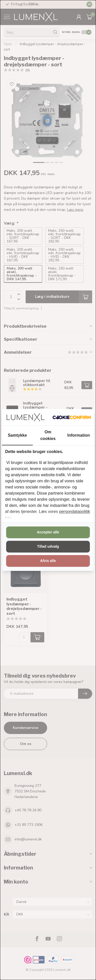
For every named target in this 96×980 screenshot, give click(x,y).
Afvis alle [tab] (48, 561)
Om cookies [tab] (48, 435)
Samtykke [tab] (17, 435)
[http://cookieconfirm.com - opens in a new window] (72, 417)
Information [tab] (79, 435)
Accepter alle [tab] (48, 532)
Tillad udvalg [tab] (48, 546)
